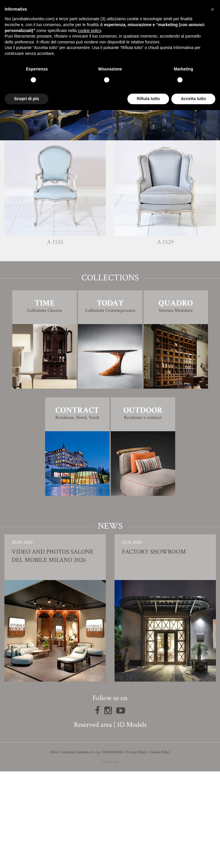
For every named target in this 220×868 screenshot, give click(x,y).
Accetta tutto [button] (193, 99)
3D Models (132, 821)
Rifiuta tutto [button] (148, 99)
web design (110, 858)
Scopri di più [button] (27, 99)
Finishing (110, 187)
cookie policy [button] (89, 31)
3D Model (110, 204)
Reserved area (93, 821)
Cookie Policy (160, 849)
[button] (212, 9)
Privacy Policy (136, 849)
